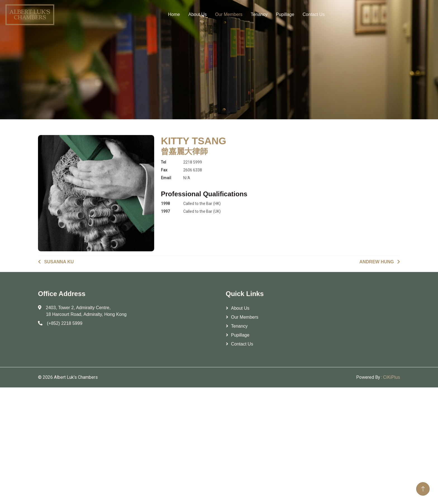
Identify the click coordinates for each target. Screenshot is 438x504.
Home (174, 13)
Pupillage (285, 13)
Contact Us (314, 13)
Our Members (229, 13)
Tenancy (259, 13)
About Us (197, 13)
